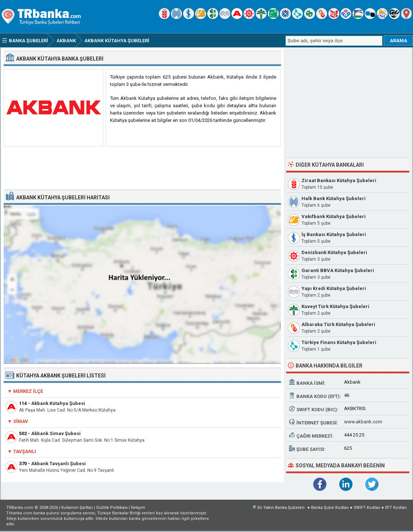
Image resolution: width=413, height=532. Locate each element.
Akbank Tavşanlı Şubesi (59, 464)
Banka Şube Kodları (330, 508)
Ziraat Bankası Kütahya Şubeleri (339, 180)
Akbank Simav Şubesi (56, 433)
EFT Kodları (396, 508)
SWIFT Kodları (367, 508)
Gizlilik (112, 508)
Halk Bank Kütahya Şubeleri (334, 198)
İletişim (138, 508)
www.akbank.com (363, 422)
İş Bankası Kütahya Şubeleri (334, 234)
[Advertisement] (142, 169)
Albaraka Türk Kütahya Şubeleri (338, 324)
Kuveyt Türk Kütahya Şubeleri (335, 306)
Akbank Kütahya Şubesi (58, 403)
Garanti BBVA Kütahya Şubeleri (338, 270)
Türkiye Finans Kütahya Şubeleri (339, 342)
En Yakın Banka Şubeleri (281, 508)
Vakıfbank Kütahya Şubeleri (334, 216)
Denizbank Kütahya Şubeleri (334, 252)
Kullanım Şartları (77, 508)
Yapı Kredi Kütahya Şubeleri (334, 288)
